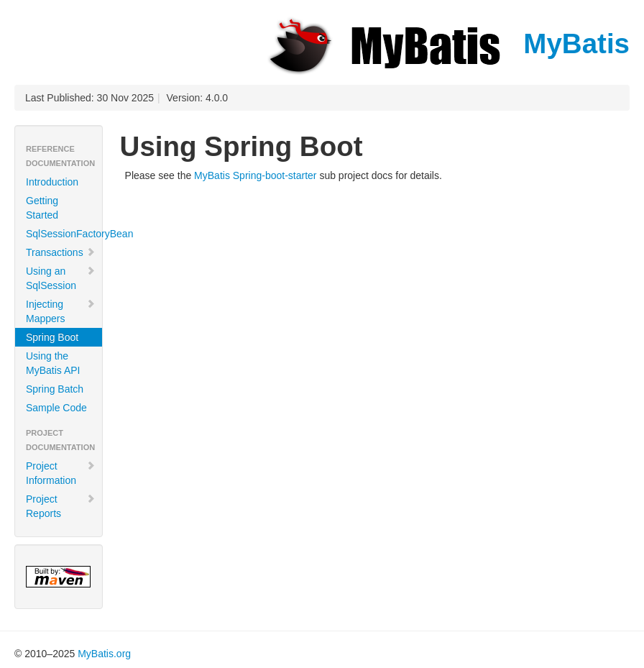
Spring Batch (55, 389)
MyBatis (447, 44)
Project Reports (61, 506)
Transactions (61, 252)
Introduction (52, 182)
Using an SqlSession (61, 278)
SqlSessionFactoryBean (64, 234)
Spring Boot (52, 337)
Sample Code (56, 408)
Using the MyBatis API (53, 363)
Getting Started (42, 208)
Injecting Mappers (61, 311)
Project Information (61, 473)
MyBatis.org (104, 654)
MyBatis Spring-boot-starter (255, 175)
